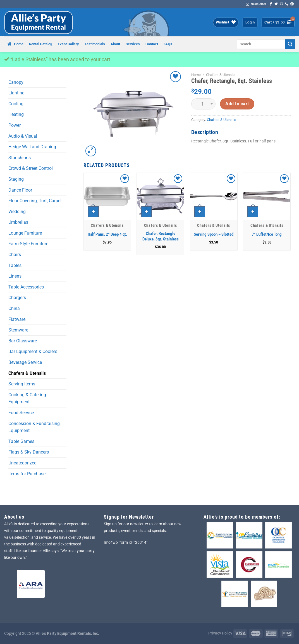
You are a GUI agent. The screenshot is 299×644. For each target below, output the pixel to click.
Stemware (18, 330)
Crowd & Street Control (31, 168)
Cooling (16, 104)
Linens (15, 276)
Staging (16, 179)
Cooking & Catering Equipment (27, 398)
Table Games (21, 441)
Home (196, 75)
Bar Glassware (23, 341)
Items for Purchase (27, 474)
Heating (16, 114)
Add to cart (237, 104)
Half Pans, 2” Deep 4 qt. (107, 234)
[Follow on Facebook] (271, 4)
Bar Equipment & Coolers (33, 351)
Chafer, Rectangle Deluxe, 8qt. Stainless (161, 236)
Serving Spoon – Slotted (214, 234)
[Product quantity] (203, 104)
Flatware (17, 319)
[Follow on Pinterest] (292, 4)
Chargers (17, 298)
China (14, 308)
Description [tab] (205, 132)
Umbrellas (18, 222)
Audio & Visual (23, 136)
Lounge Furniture (25, 233)
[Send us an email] (281, 4)
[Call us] (287, 4)
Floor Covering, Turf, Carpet (35, 201)
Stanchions (20, 158)
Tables (15, 265)
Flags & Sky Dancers (29, 452)
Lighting (16, 93)
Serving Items (22, 384)
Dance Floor (20, 190)
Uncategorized (22, 463)
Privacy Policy (220, 633)
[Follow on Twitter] (276, 4)
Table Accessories (26, 287)
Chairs (15, 255)
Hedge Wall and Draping (32, 147)
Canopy (16, 82)
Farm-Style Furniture (28, 244)
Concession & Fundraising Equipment (34, 427)
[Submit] (290, 44)
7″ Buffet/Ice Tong (267, 234)
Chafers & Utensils (27, 373)
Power (15, 125)
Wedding (17, 212)
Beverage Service (25, 362)
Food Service (21, 413)
